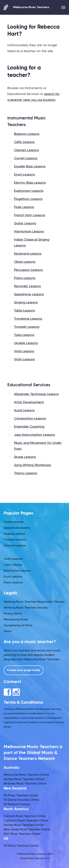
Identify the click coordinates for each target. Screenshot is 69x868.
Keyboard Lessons (28, 254)
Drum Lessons (24, 175)
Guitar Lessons (25, 223)
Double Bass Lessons (30, 167)
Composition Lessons (30, 419)
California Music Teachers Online (26, 821)
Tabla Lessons (24, 311)
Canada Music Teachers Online (25, 816)
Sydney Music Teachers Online (24, 779)
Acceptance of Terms (18, 626)
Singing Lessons (26, 303)
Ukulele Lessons (26, 343)
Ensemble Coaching (29, 427)
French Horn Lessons (30, 215)
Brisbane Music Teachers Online (25, 784)
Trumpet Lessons (27, 327)
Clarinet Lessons (26, 150)
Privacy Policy (13, 614)
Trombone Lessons (28, 319)
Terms (8, 631)
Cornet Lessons (26, 158)
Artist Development (29, 402)
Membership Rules (16, 620)
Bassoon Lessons (27, 134)
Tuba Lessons (24, 335)
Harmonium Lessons (29, 232)
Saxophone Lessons (29, 294)
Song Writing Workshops (32, 465)
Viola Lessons (24, 351)
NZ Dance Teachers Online (21, 800)
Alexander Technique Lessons (36, 394)
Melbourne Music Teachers (26, 7)
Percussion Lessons (28, 270)
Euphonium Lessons (29, 191)
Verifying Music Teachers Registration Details (34, 602)
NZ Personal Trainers (17, 804)
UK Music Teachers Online (21, 846)
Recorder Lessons (27, 286)
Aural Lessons (24, 410)
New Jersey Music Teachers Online (27, 830)
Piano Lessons (25, 278)
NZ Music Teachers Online (21, 796)
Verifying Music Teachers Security (26, 608)
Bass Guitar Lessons (17, 571)
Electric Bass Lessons (30, 183)
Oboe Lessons (25, 262)
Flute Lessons (24, 207)
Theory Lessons (26, 473)
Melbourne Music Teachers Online (26, 775)
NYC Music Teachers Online (22, 834)
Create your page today (24, 670)
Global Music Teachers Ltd (34, 858)
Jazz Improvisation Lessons (34, 435)
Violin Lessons (24, 359)
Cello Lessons (24, 142)
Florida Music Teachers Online (24, 825)
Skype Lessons (25, 457)
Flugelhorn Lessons (28, 199)
